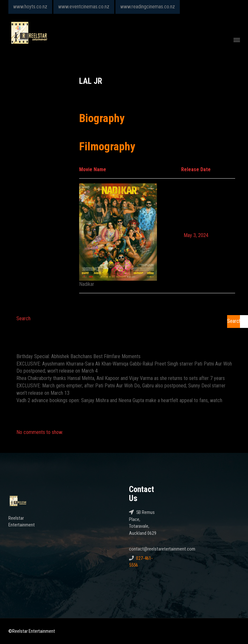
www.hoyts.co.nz (30, 7)
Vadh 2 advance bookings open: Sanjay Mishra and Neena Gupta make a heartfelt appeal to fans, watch (119, 400)
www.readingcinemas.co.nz (148, 7)
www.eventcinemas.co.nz (84, 7)
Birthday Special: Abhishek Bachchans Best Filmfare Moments (78, 356)
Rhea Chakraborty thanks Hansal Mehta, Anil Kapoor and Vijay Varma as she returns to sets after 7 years (121, 378)
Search (23, 318)
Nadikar (87, 284)
